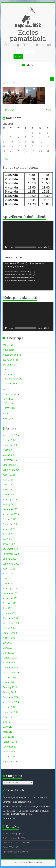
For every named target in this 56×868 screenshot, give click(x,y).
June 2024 (8, 480)
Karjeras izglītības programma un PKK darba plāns (25, 797)
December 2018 (11, 697)
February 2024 (10, 499)
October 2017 (9, 757)
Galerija (6, 370)
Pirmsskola (8, 399)
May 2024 (7, 485)
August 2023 (9, 529)
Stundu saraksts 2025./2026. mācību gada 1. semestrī (27, 806)
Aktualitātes (8, 350)
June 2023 (8, 534)
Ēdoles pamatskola (28, 35)
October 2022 (9, 559)
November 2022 (11, 554)
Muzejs (6, 389)
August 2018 (9, 717)
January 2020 (9, 663)
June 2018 (8, 722)
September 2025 (11, 445)
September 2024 (11, 470)
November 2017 (11, 752)
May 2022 (7, 579)
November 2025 (11, 435)
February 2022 (10, 588)
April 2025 (7, 450)
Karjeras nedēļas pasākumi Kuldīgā (18, 802)
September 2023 (11, 524)
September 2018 (11, 712)
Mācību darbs (9, 375)
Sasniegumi (11, 383)
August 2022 (9, 569)
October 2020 (9, 628)
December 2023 (11, 509)
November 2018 (11, 702)
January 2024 (9, 504)
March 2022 (8, 584)
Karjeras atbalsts (14, 379)
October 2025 (9, 440)
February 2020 (10, 658)
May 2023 (7, 539)
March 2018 (8, 737)
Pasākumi (10, 408)
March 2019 (8, 682)
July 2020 (7, 643)
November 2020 (11, 623)
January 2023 (9, 544)
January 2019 (9, 692)
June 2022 (8, 574)
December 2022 (11, 549)
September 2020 (11, 633)
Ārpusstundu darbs (12, 355)
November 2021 (11, 598)
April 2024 (7, 490)
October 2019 (9, 677)
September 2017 (11, 762)
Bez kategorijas (10, 360)
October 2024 (9, 465)
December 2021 (11, 593)
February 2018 (10, 742)
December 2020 (11, 618)
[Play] (6, 247)
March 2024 (8, 495)
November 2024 (11, 460)
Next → (50, 110)
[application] (28, 236)
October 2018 (9, 707)
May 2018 (7, 727)
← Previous (8, 110)
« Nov (5, 159)
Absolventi (8, 345)
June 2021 (8, 608)
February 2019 (10, 687)
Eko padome (9, 365)
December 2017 (11, 747)
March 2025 (8, 455)
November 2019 (11, 673)
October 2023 (9, 519)
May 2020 (7, 648)
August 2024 (9, 475)
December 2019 (11, 668)
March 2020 (8, 653)
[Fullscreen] (50, 247)
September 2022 (11, 564)
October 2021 (9, 603)
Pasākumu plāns (11, 394)
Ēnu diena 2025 (9, 818)
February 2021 (10, 613)
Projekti (6, 414)
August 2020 (9, 638)
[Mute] (45, 247)
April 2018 (7, 732)
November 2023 (11, 514)
